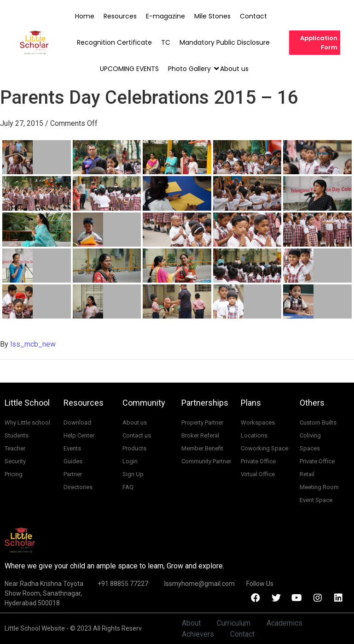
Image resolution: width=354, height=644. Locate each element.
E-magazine (165, 16)
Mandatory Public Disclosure (225, 42)
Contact (253, 16)
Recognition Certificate (114, 42)
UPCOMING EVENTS (129, 69)
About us (234, 69)
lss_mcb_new (33, 344)
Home (85, 16)
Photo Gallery (190, 69)
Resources (120, 16)
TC (166, 42)
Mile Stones (212, 16)
